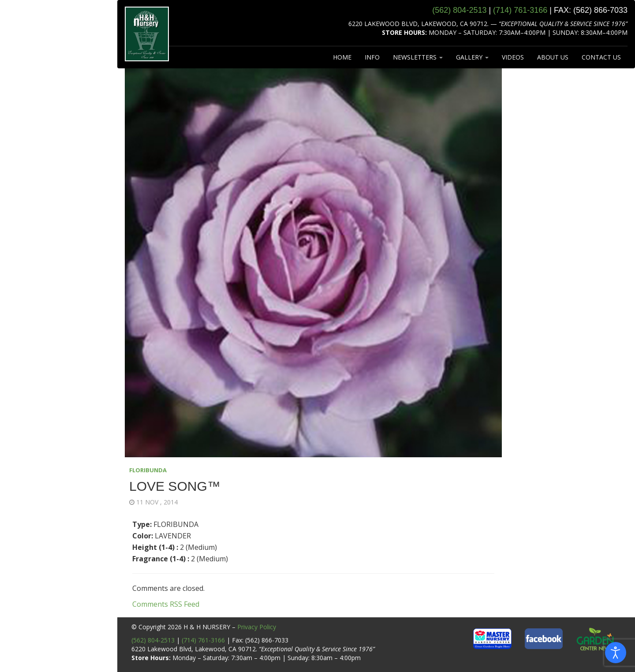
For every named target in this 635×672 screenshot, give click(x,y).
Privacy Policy (257, 627)
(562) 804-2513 (153, 640)
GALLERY (472, 57)
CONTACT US (601, 57)
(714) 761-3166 (203, 640)
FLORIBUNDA (148, 470)
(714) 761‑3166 (520, 10)
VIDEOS (513, 57)
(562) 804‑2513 (459, 10)
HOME (342, 57)
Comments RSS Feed (166, 604)
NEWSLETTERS (418, 57)
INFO (372, 57)
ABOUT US (553, 57)
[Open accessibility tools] (616, 653)
